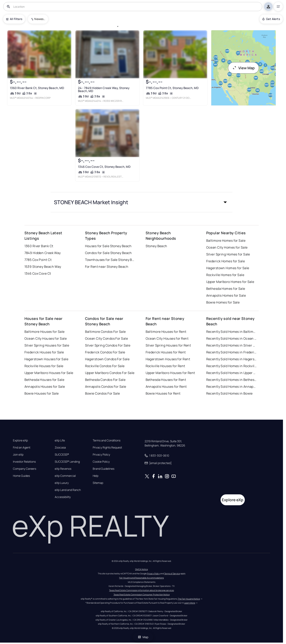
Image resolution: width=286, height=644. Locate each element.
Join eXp (18, 455)
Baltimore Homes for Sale (226, 241)
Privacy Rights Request (107, 448)
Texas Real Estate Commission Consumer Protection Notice (142, 595)
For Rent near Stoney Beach (107, 267)
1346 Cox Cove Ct (38, 273)
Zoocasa (60, 448)
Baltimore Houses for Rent (166, 332)
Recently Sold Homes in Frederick (231, 352)
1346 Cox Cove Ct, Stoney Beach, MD (104, 167)
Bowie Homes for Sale (223, 302)
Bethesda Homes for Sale (226, 289)
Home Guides (21, 476)
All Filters (14, 19)
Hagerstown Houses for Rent (168, 359)
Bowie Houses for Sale (42, 393)
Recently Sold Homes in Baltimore (231, 332)
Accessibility (63, 497)
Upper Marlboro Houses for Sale (49, 373)
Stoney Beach (156, 246)
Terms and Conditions (107, 440)
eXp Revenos (63, 469)
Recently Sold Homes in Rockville (231, 366)
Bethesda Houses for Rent (166, 380)
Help (96, 476)
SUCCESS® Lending (67, 462)
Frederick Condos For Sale (105, 352)
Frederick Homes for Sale (226, 261)
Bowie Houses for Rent (163, 393)
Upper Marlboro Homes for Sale (230, 282)
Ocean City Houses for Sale (46, 338)
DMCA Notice (141, 569)
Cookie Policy (101, 462)
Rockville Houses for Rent (165, 366)
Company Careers (25, 469)
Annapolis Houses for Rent (166, 387)
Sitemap (98, 483)
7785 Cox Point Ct (38, 260)
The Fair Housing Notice (189, 599)
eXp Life (60, 440)
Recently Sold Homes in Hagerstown (231, 359)
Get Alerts (271, 19)
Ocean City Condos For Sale (106, 338)
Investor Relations (24, 462)
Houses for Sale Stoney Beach (108, 246)
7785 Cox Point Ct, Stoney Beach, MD (172, 88)
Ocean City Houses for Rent (167, 338)
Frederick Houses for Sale (44, 352)
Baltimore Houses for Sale (45, 332)
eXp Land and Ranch (68, 490)
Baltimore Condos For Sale (105, 332)
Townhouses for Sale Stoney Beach (110, 260)
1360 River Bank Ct (39, 246)
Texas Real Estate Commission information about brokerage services (141, 590)
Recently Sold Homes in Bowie (229, 393)
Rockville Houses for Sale (44, 366)
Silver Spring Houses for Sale (47, 345)
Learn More (190, 603)
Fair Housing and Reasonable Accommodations (141, 578)
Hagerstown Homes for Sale (228, 268)
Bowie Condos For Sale (103, 393)
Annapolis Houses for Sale (45, 387)
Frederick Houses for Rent (166, 352)
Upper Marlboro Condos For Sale (110, 373)
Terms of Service (172, 574)
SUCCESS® (62, 455)
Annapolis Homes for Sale (226, 295)
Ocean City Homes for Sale (227, 247)
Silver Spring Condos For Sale (108, 345)
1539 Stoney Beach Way (43, 267)
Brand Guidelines (104, 469)
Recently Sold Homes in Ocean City (231, 338)
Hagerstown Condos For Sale (107, 359)
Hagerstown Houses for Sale (46, 359)
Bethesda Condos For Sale (105, 380)
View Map (244, 68)
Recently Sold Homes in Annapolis (231, 387)
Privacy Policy (101, 455)
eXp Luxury (62, 483)
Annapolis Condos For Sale (106, 387)
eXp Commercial (65, 476)
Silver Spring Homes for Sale (228, 254)
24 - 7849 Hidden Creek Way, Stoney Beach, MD (104, 89)
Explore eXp (20, 440)
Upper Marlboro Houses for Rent (170, 373)
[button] (142, 202)
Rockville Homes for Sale (225, 275)
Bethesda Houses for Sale (44, 380)
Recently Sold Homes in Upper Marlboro (231, 373)
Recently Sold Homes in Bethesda (231, 380)
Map (143, 637)
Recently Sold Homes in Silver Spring (231, 345)
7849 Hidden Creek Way (43, 253)
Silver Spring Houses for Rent (168, 345)
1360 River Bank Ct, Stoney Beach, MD (37, 88)
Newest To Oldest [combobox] (40, 19)
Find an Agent (22, 448)
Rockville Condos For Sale (105, 366)
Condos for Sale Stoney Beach (108, 253)
